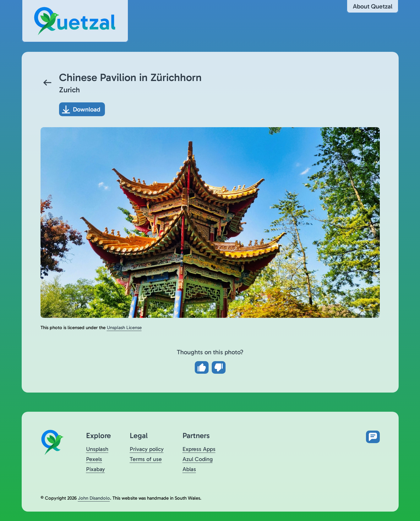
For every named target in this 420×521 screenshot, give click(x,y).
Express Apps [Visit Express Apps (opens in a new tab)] (199, 449)
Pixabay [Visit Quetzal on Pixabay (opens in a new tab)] (95, 469)
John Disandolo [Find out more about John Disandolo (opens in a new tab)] (94, 498)
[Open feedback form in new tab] (373, 437)
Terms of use (146, 459)
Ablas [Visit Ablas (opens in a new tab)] (189, 469)
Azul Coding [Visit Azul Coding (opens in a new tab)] (198, 459)
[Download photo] (82, 109)
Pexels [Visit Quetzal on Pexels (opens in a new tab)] (94, 459)
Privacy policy (147, 449)
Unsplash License (124, 328)
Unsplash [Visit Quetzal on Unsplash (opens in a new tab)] (97, 449)
